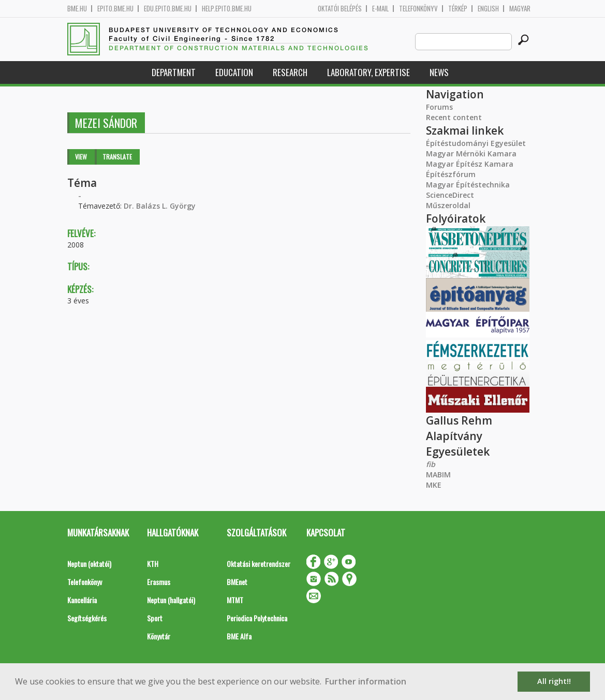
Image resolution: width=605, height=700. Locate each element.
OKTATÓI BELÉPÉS (340, 9)
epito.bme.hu (115, 9)
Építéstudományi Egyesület (476, 143)
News (439, 72)
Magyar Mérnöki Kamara (471, 154)
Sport (155, 618)
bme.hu (77, 9)
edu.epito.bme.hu (168, 9)
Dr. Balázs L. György (160, 206)
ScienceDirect (450, 195)
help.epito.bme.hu (227, 9)
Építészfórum (451, 174)
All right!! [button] (554, 681)
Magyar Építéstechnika (468, 185)
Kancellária (82, 600)
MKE (434, 485)
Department (174, 72)
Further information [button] (366, 681)
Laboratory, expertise (368, 72)
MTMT (235, 600)
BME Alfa (239, 636)
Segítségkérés (87, 618)
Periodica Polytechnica (257, 618)
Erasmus (159, 582)
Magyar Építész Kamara (470, 164)
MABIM (438, 475)
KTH (153, 564)
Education (234, 72)
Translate (117, 157)
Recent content (454, 117)
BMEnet (237, 582)
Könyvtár (159, 636)
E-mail (380, 9)
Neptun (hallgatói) (171, 600)
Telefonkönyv (418, 9)
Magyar (520, 9)
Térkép (458, 9)
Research (290, 72)
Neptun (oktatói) (89, 564)
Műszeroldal (448, 205)
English (488, 9)
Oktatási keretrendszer (259, 564)
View (81, 157)
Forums (439, 107)
